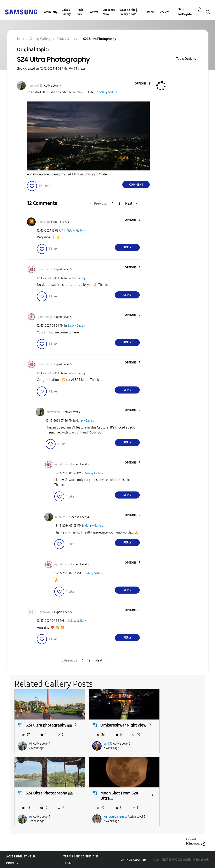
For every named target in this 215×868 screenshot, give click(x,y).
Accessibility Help (21, 856)
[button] (143, 84)
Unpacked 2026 (109, 12)
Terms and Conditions (81, 856)
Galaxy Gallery (66, 12)
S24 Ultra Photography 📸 (183, 725)
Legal (68, 863)
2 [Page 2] (119, 203)
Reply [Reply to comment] (127, 247)
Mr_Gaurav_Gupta (41, 817)
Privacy (12, 863)
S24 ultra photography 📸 (46, 725)
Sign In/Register (186, 12)
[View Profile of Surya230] (44, 222)
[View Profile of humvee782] (35, 86)
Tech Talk (80, 12)
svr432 (102, 746)
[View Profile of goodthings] (45, 269)
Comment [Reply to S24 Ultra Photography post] (136, 185)
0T (31, 746)
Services (164, 12)
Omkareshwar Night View (112, 725)
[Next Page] (131, 203)
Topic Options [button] (186, 59)
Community (50, 12)
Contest (93, 12)
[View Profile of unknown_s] (45, 612)
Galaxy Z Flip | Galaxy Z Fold (128, 12)
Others (150, 12)
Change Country (134, 859)
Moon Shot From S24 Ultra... (45, 795)
